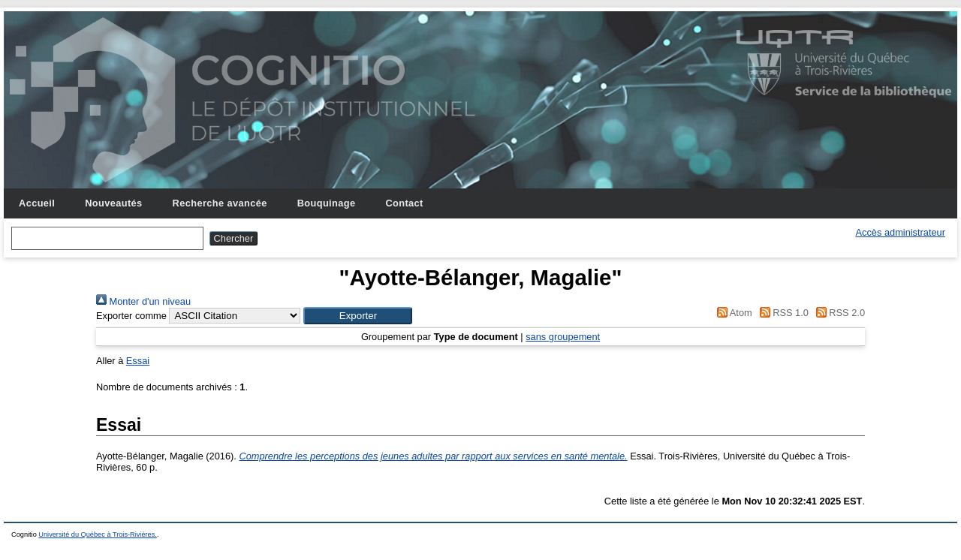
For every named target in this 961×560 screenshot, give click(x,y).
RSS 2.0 (838, 313)
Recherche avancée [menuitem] (220, 203)
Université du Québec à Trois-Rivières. (98, 534)
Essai (138, 361)
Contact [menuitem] (404, 203)
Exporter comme (131, 316)
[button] (358, 316)
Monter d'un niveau (143, 301)
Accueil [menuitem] (37, 203)
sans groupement (563, 337)
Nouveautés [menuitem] (113, 203)
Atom (732, 313)
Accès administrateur (901, 232)
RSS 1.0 (782, 313)
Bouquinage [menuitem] (327, 203)
